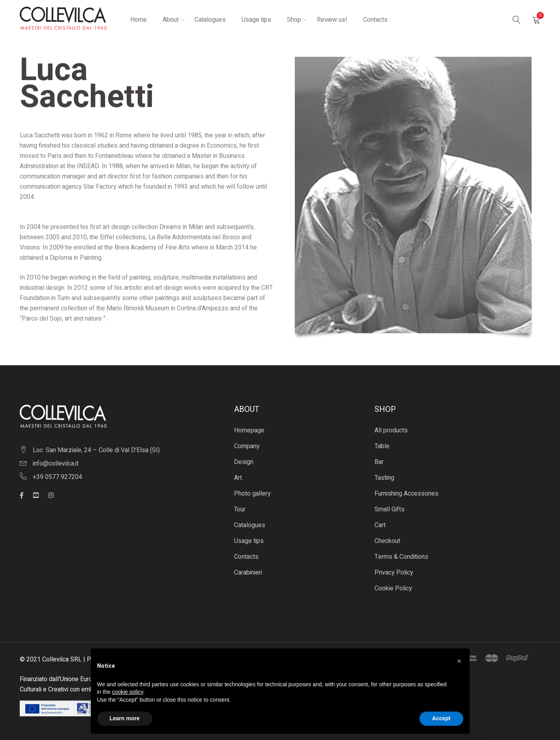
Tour (240, 509)
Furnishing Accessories (406, 494)
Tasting (384, 478)
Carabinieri (248, 573)
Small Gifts (390, 509)
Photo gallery (252, 494)
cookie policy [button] (128, 692)
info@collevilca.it (56, 464)
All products (391, 430)
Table (382, 446)
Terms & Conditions (401, 557)
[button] (459, 661)
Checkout (387, 541)
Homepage (249, 430)
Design (244, 462)
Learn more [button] (125, 718)
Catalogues (250, 525)
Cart (380, 525)
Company (247, 446)
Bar (379, 462)
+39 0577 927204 (57, 477)
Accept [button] (441, 718)
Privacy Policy (394, 573)
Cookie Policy (393, 588)
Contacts (246, 557)
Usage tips (249, 541)
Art (238, 478)
